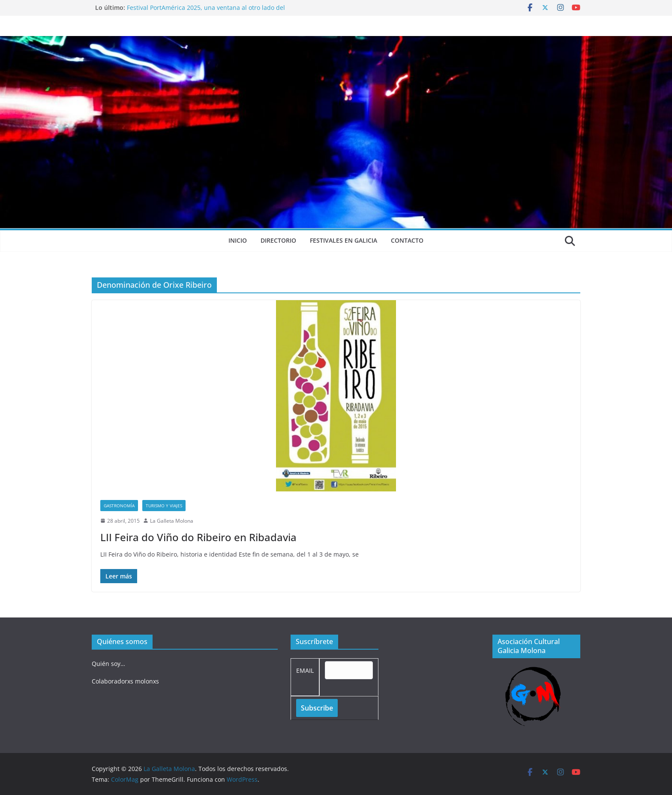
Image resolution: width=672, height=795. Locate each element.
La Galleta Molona (172, 521)
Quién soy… (108, 664)
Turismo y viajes (164, 506)
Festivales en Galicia (343, 240)
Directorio (278, 240)
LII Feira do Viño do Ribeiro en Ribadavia (198, 537)
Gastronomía (119, 506)
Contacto (407, 240)
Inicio (238, 240)
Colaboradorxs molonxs (125, 681)
